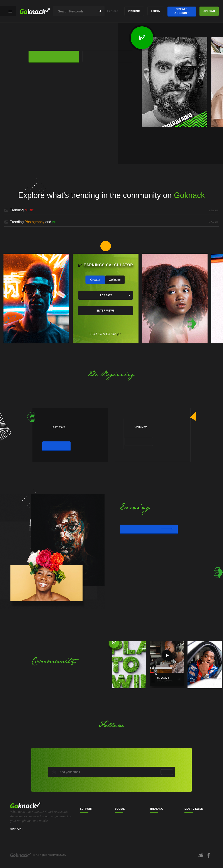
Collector (115, 280)
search (100, 11)
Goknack (20, 855)
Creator (95, 280)
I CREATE (106, 295)
